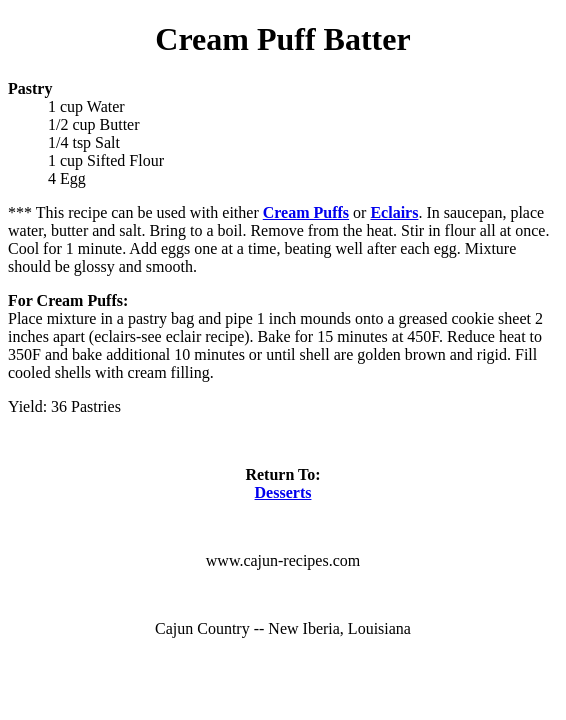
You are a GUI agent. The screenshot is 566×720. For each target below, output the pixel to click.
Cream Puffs (306, 212)
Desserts (283, 492)
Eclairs (394, 212)
